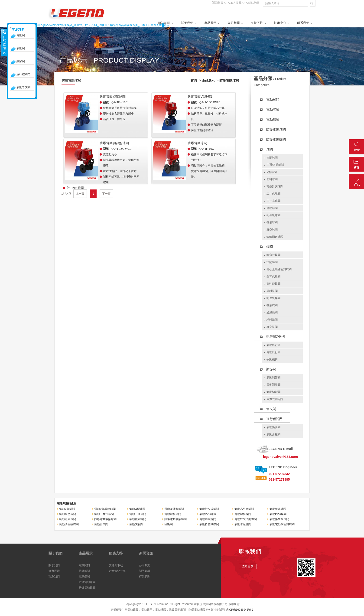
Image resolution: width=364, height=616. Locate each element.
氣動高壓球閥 (68, 514)
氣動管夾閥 (101, 524)
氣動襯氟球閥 (68, 519)
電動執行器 (273, 352)
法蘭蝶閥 (272, 262)
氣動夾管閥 (136, 524)
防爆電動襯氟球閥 (105, 519)
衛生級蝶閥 (273, 298)
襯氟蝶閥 (272, 305)
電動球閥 (273, 109)
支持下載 (257, 23)
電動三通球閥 (138, 514)
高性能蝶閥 (273, 284)
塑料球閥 (272, 179)
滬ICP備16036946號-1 (240, 610)
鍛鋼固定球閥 (275, 237)
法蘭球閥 (272, 158)
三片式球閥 (273, 201)
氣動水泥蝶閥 (243, 524)
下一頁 (106, 194)
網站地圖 (254, 3)
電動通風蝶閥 (208, 519)
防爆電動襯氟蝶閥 (175, 519)
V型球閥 (272, 172)
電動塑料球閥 (173, 514)
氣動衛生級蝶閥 (69, 524)
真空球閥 (272, 230)
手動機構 (272, 359)
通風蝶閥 (272, 313)
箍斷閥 (169, 524)
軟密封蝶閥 (273, 255)
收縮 (4, 43)
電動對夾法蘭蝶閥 (246, 519)
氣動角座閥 (273, 434)
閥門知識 (145, 571)
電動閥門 (273, 99)
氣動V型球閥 (67, 509)
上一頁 (80, 194)
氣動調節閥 (273, 378)
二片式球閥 (273, 194)
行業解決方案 (117, 571)
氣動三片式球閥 (104, 514)
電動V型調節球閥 (105, 509)
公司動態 (145, 565)
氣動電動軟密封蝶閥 (282, 524)
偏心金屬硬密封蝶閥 (279, 269)
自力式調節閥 (275, 399)
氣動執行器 (273, 345)
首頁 (194, 80)
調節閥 (271, 369)
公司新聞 (234, 23)
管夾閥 (271, 409)
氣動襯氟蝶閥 (138, 519)
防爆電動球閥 (229, 80)
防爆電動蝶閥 (276, 139)
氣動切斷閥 (273, 392)
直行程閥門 (274, 419)
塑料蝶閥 (272, 291)
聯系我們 (303, 23)
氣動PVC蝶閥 (278, 514)
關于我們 (187, 23)
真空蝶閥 (272, 327)
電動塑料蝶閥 (243, 514)
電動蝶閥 (273, 119)
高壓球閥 (272, 208)
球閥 (270, 149)
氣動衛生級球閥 (279, 519)
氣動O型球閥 (137, 509)
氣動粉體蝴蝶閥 (209, 524)
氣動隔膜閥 (273, 427)
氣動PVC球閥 (208, 514)
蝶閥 (270, 247)
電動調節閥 (273, 385)
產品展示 (210, 23)
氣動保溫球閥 (278, 509)
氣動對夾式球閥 (209, 509)
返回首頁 (218, 3)
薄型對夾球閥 (275, 186)
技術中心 (280, 23)
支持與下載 (116, 565)
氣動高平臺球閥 (244, 509)
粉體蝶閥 (272, 320)
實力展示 (54, 571)
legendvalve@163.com (280, 457)
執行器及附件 (276, 337)
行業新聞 (145, 577)
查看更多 (248, 566)
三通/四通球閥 (275, 165)
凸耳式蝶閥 (273, 277)
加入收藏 (236, 3)
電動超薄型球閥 (174, 509)
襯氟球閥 (272, 222)
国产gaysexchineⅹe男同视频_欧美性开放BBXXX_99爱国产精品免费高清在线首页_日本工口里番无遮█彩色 (103, 25)
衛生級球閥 (273, 215)
